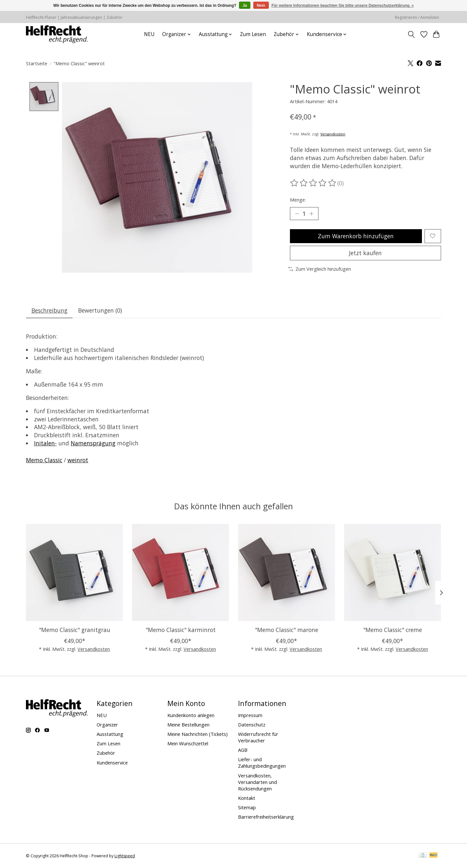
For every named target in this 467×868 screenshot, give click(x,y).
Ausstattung (110, 734)
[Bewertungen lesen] (314, 183)
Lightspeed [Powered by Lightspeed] (125, 856)
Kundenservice (112, 763)
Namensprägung (93, 443)
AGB (243, 750)
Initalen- (45, 443)
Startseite (37, 63)
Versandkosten (333, 134)
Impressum (250, 715)
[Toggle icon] (411, 34)
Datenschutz (252, 725)
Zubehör (106, 753)
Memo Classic (44, 460)
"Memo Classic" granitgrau (75, 630)
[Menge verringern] (297, 214)
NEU (149, 34)
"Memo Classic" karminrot (181, 630)
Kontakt (247, 798)
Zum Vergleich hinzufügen (320, 269)
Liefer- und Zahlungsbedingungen (262, 763)
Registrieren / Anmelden (417, 17)
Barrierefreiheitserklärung (266, 817)
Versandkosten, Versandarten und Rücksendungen (257, 782)
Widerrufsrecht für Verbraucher (258, 737)
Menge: (298, 200)
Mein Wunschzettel (188, 743)
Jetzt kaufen (365, 253)
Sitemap (247, 807)
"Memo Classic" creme (393, 630)
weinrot (78, 460)
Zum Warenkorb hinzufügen (356, 236)
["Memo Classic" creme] (393, 572)
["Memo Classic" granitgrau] (74, 572)
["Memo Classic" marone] (287, 572)
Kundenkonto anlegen (191, 715)
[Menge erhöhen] (311, 214)
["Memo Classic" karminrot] (180, 572)
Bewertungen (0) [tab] (100, 310)
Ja (245, 6)
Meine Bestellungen (188, 725)
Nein (261, 6)
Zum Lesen (253, 34)
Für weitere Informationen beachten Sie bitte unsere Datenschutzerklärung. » (343, 6)
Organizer (107, 725)
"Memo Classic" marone (287, 630)
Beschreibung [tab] (49, 310)
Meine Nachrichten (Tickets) (198, 734)
